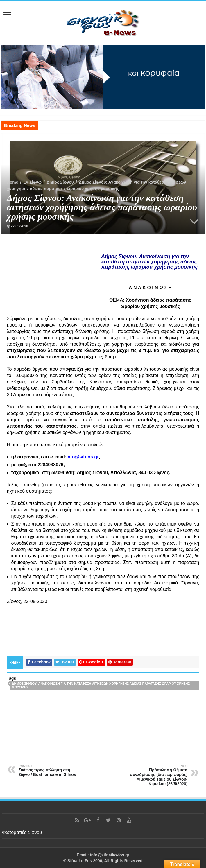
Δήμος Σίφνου (60, 182)
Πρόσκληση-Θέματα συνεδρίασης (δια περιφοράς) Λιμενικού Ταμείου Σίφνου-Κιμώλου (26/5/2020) (158, 775)
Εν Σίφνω (32, 182)
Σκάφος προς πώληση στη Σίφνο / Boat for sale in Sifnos (48, 770)
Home (13, 182)
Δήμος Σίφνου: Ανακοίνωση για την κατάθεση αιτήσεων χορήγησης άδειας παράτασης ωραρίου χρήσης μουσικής (101, 685)
